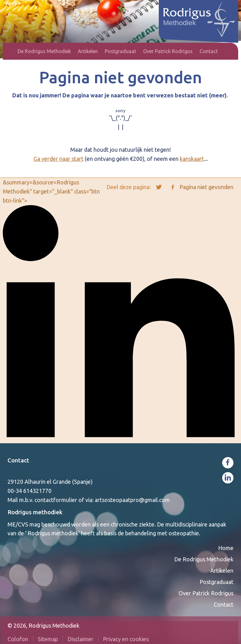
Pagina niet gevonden (206, 187)
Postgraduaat (120, 51)
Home (11, 51)
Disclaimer (80, 639)
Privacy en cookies (126, 639)
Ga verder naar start (59, 159)
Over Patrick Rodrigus (168, 51)
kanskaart (192, 159)
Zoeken (230, 51)
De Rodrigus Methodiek (44, 51)
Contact (209, 51)
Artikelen (88, 51)
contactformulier (56, 500)
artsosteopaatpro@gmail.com (132, 500)
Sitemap (48, 639)
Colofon (18, 639)
